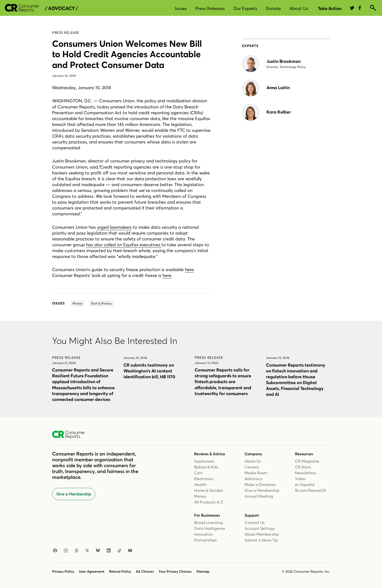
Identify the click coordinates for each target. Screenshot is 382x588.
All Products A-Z (209, 502)
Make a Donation (260, 484)
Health (200, 484)
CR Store (303, 467)
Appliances (204, 461)
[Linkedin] (109, 551)
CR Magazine (307, 461)
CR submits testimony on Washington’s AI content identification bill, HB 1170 (149, 371)
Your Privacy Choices (175, 571)
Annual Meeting (259, 496)
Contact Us (255, 522)
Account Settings (260, 528)
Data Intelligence (210, 528)
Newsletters (306, 473)
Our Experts (245, 8)
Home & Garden (209, 490)
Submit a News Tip (261, 540)
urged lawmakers (114, 227)
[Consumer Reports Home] (71, 435)
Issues (181, 8)
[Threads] (76, 551)
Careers (252, 467)
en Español (305, 484)
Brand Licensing (209, 522)
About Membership (262, 534)
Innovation (204, 534)
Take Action (330, 8)
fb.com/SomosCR (310, 490)
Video (300, 479)
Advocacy (253, 479)
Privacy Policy (63, 571)
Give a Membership (74, 494)
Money (200, 496)
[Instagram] (66, 551)
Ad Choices (145, 571)
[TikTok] (119, 551)
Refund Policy (120, 571)
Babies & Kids (206, 467)
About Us (299, 8)
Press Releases (210, 8)
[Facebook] (55, 551)
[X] (87, 551)
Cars (198, 473)
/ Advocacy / (62, 8)
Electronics (204, 479)
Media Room (256, 473)
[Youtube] (130, 551)
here (189, 270)
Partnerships (205, 540)
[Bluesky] (98, 551)
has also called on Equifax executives (124, 245)
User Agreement (92, 571)
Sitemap (203, 571)
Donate (273, 8)
